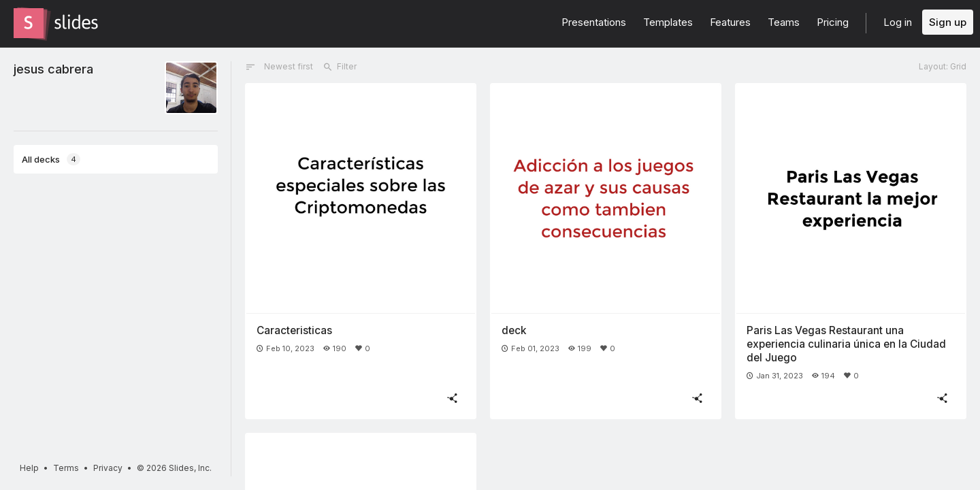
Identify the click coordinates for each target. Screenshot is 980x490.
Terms (66, 468)
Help (29, 468)
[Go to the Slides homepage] (29, 23)
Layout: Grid (943, 66)
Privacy (108, 468)
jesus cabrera (53, 69)
